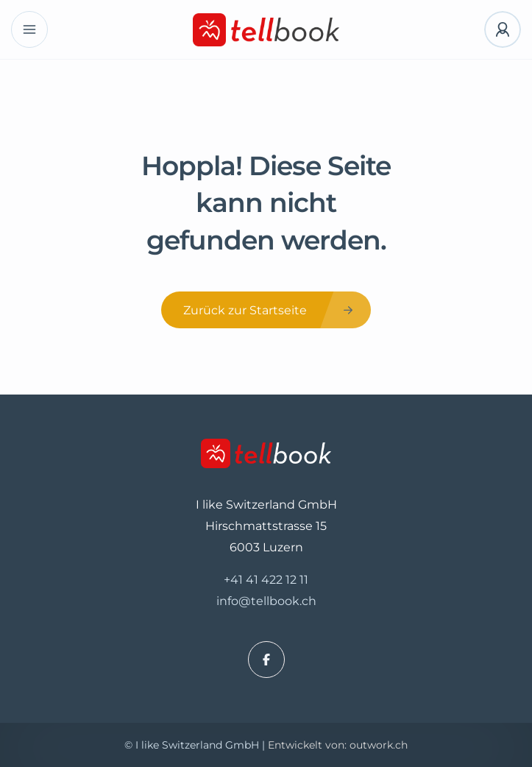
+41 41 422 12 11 (266, 580)
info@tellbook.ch (266, 601)
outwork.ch (379, 745)
